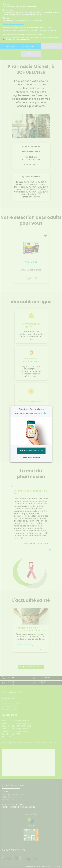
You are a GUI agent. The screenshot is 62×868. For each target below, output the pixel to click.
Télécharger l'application (31, 451)
